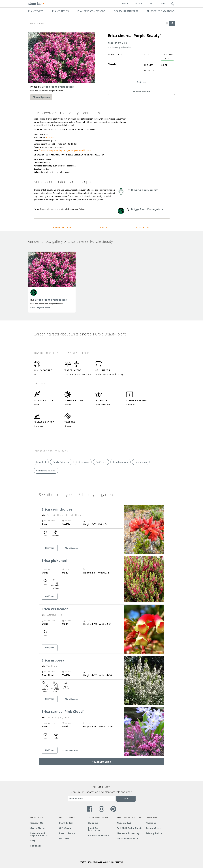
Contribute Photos (128, 838)
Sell (151, 4)
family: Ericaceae (61, 462)
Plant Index (66, 823)
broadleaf (41, 462)
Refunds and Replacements (39, 834)
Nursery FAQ (124, 823)
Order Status (38, 828)
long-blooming (55, 150)
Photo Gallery (62, 227)
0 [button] (173, 3)
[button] (167, 24)
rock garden (68, 150)
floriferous (43, 150)
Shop (125, 4)
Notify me (141, 82)
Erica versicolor (55, 609)
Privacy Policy (154, 833)
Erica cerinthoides (57, 509)
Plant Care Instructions (95, 829)
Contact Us (37, 823)
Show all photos (41, 97)
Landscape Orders (99, 835)
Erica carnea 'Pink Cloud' (63, 711)
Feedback (36, 846)
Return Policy (67, 833)
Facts (104, 227)
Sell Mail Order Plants (130, 828)
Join (126, 799)
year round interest (83, 150)
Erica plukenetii (55, 561)
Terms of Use (153, 828)
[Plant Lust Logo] (36, 4)
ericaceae (50, 138)
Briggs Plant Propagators (51, 300)
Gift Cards (65, 828)
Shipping (93, 823)
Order (138, 4)
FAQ (33, 841)
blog (164, 4)
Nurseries (65, 838)
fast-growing (83, 462)
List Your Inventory (128, 833)
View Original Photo (40, 308)
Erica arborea (53, 660)
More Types (143, 227)
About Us (151, 823)
